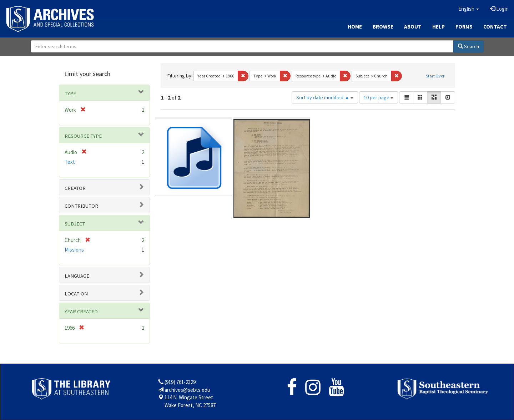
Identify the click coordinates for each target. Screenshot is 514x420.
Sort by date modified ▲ (325, 97)
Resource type (83, 136)
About (413, 27)
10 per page (379, 97)
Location (76, 294)
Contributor (81, 206)
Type (70, 93)
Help (439, 27)
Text (70, 162)
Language (77, 276)
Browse (383, 27)
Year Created (81, 312)
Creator (75, 188)
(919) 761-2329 (180, 382)
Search (468, 46)
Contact (495, 27)
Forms (464, 27)
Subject (75, 224)
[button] (469, 9)
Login (499, 9)
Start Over (435, 76)
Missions (74, 250)
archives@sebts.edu (187, 390)
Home (355, 27)
